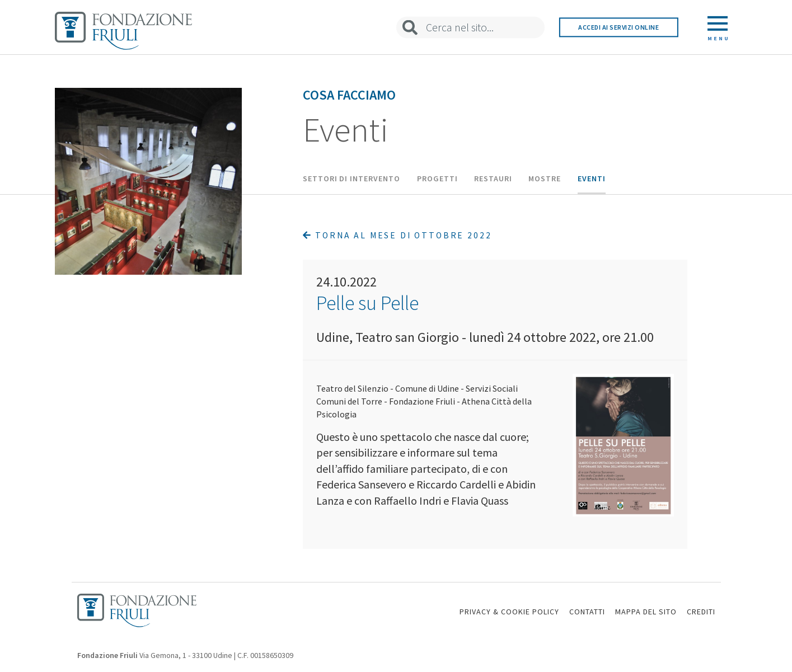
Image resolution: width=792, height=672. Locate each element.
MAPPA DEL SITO (646, 612)
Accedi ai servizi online (618, 27)
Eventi (592, 178)
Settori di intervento (352, 178)
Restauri (493, 178)
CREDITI (701, 612)
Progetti (437, 178)
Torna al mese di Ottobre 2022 (397, 235)
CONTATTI (587, 612)
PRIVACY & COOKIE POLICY (509, 612)
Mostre (545, 178)
